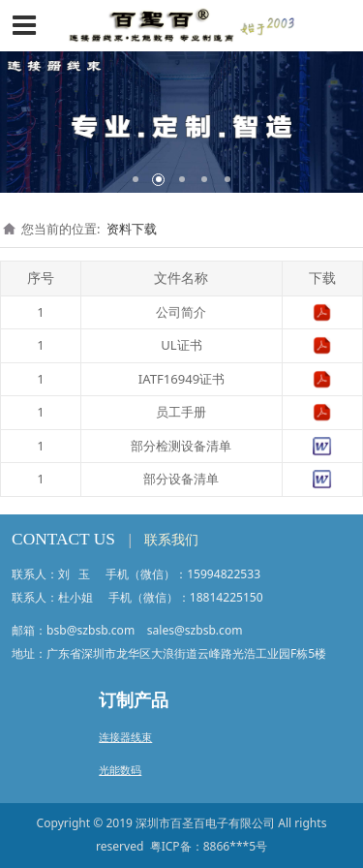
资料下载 (132, 229)
